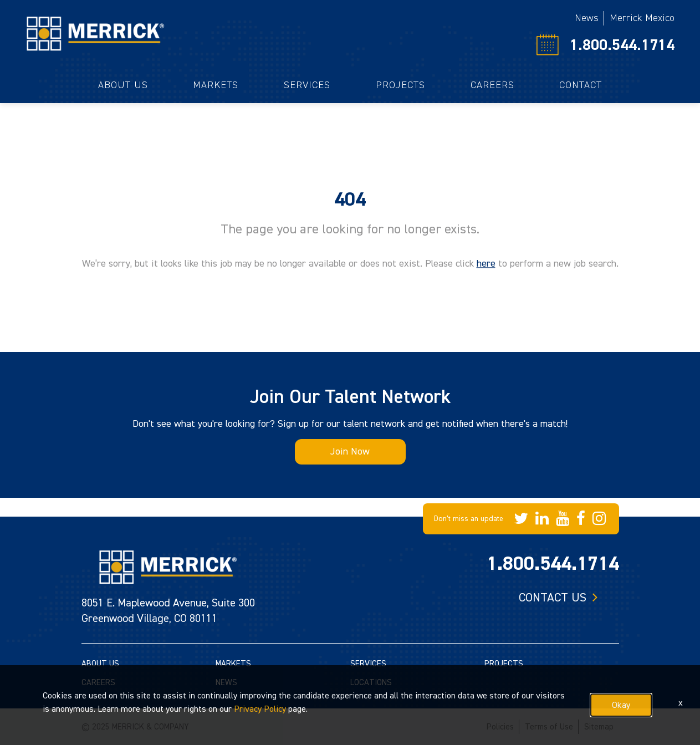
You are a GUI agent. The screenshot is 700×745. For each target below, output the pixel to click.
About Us (123, 85)
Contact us (553, 598)
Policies (500, 727)
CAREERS (98, 683)
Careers (492, 85)
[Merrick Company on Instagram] (599, 519)
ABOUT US (100, 664)
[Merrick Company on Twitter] (521, 519)
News (587, 18)
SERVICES (368, 664)
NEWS (226, 683)
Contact (581, 85)
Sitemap (599, 727)
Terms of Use (549, 727)
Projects (400, 85)
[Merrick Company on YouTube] (563, 519)
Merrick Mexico (642, 18)
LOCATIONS (371, 683)
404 (350, 200)
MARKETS (233, 664)
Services (307, 85)
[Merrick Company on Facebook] (581, 519)
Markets (216, 85)
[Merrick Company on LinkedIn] (542, 519)
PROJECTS (504, 664)
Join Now (350, 451)
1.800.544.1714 (622, 45)
